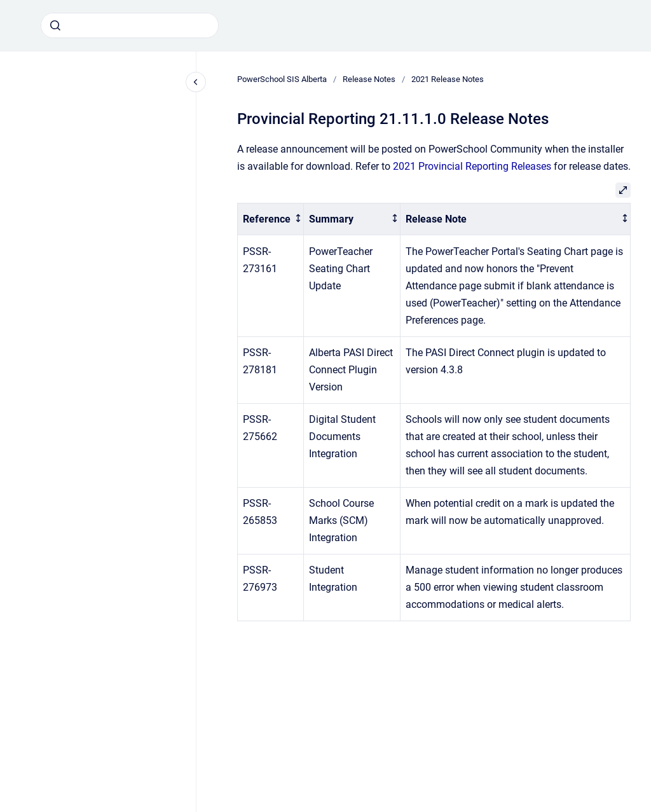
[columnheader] (271, 219)
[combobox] (130, 25)
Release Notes (369, 79)
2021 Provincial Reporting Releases (473, 166)
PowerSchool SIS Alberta (282, 79)
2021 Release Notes (448, 79)
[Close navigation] (196, 82)
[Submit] (55, 25)
